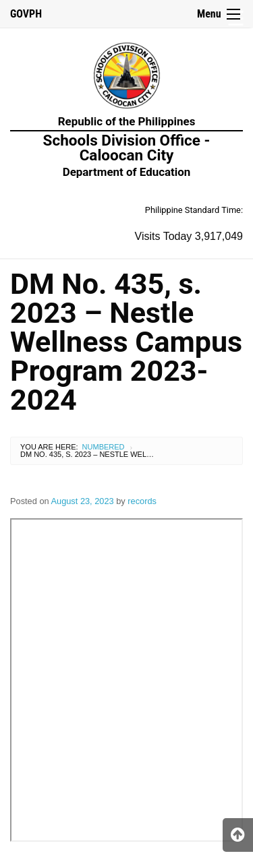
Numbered (104, 447)
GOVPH (26, 14)
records (142, 501)
